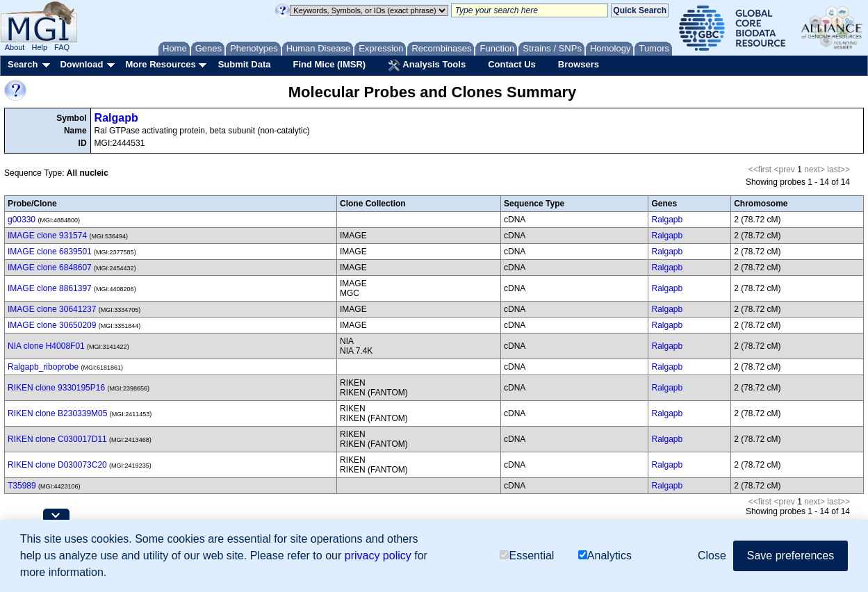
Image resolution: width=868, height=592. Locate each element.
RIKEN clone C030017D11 (57, 439)
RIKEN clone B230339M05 (57, 413)
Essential (527, 556)
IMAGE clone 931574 (47, 236)
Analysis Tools (427, 65)
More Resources (160, 64)
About (15, 47)
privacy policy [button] (378, 556)
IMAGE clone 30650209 (52, 325)
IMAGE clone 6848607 (50, 268)
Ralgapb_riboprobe (43, 367)
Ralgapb (116, 118)
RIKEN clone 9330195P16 (56, 388)
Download (81, 64)
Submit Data (245, 64)
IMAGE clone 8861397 (50, 288)
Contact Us (512, 64)
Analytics (605, 556)
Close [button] (712, 556)
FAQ (62, 47)
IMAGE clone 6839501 (50, 252)
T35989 (22, 486)
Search (23, 64)
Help (39, 47)
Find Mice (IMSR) (329, 64)
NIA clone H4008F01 (46, 346)
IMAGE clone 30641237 (52, 309)
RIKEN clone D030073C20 (57, 465)
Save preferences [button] (791, 556)
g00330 (22, 220)
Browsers (579, 64)
